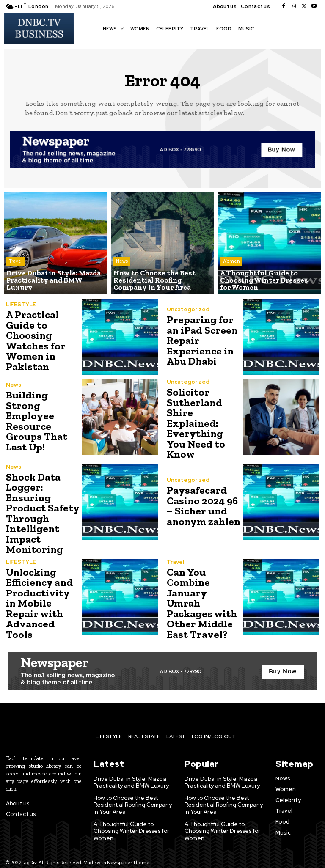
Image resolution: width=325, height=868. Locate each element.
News (122, 262)
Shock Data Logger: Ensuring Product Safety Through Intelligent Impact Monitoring (41, 508)
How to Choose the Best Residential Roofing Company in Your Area (132, 794)
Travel (16, 269)
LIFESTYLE (21, 305)
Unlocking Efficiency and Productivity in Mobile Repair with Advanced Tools (42, 595)
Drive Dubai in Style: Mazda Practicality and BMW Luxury (131, 772)
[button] (265, 28)
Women (231, 262)
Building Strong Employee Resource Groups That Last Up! (36, 421)
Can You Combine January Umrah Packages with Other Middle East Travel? (203, 595)
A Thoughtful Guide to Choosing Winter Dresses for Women (131, 819)
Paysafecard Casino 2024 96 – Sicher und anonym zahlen (202, 501)
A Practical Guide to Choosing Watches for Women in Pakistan (34, 341)
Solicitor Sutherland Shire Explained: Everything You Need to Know (204, 421)
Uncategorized (188, 310)
